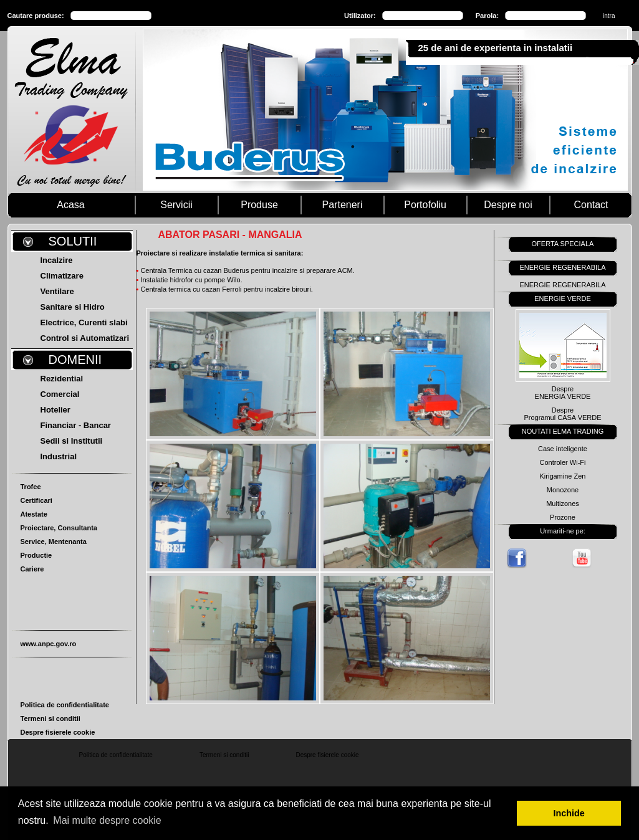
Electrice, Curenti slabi (84, 322)
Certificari (36, 500)
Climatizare (62, 276)
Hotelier (55, 410)
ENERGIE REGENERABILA (562, 285)
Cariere (32, 569)
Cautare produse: (36, 16)
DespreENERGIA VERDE (563, 393)
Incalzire (57, 260)
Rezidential (62, 379)
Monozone (563, 490)
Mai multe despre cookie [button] (107, 820)
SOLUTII (73, 241)
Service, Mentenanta (54, 542)
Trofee (31, 487)
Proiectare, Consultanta (59, 528)
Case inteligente (563, 449)
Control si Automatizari (85, 338)
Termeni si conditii (50, 718)
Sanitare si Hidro (73, 307)
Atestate (34, 514)
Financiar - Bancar (76, 425)
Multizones (563, 504)
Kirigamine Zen (563, 476)
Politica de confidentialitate (65, 705)
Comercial (60, 394)
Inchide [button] (569, 813)
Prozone (563, 517)
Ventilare (57, 291)
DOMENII (75, 360)
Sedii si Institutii (72, 441)
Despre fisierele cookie (58, 732)
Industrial (59, 456)
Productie (36, 555)
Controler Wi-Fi (563, 462)
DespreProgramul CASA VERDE (562, 414)
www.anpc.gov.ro (49, 644)
